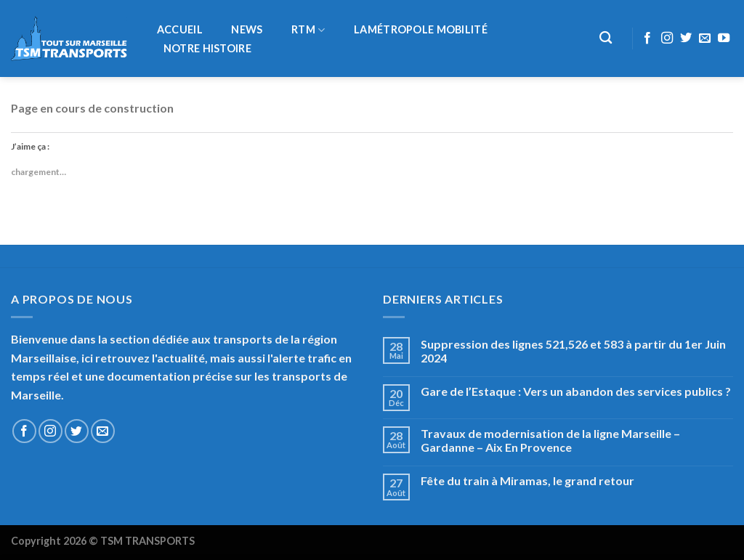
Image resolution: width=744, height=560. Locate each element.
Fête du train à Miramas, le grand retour (527, 480)
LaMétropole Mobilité (421, 30)
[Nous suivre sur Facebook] (647, 38)
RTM (308, 30)
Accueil (180, 30)
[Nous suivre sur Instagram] (667, 38)
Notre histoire (207, 49)
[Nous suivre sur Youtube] (724, 38)
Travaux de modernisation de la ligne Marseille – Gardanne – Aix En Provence (550, 440)
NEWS (247, 30)
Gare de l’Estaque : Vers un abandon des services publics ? (576, 391)
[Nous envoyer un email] (705, 38)
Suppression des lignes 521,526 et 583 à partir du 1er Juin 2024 (573, 351)
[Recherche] (606, 38)
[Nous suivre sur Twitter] (686, 38)
